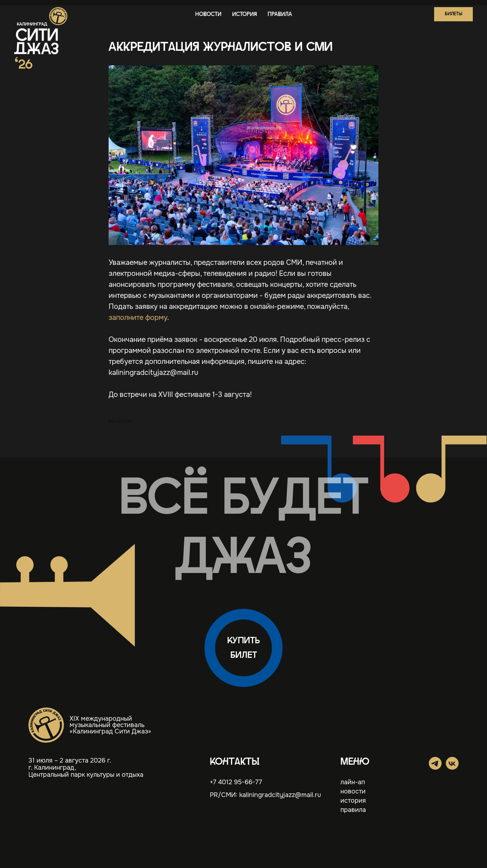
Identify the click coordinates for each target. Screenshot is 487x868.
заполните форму (138, 318)
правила (280, 14)
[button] (453, 14)
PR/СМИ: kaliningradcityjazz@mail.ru (265, 795)
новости (208, 14)
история (245, 14)
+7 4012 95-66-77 (236, 782)
